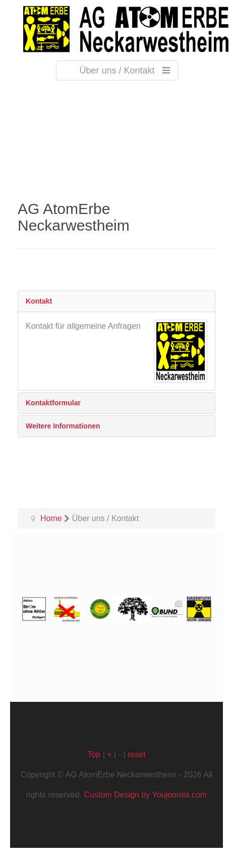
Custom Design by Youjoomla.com (146, 795)
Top (94, 754)
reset (137, 754)
